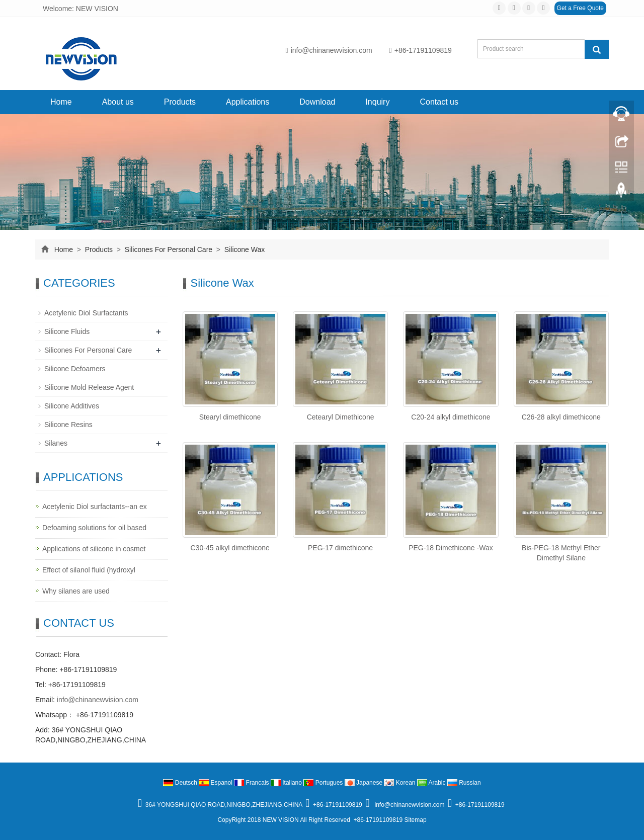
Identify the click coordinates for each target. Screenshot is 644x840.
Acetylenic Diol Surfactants (86, 313)
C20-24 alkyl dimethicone (451, 417)
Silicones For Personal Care (169, 249)
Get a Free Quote (580, 8)
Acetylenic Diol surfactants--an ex (95, 507)
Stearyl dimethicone (230, 417)
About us (118, 102)
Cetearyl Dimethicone (341, 417)
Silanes (56, 443)
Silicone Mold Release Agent (89, 387)
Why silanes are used (76, 591)
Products (180, 102)
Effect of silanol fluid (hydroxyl (89, 570)
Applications (248, 102)
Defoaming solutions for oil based (94, 528)
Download (317, 102)
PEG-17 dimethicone (340, 548)
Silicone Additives (72, 406)
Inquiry (377, 102)
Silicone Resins (68, 425)
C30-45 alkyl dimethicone (230, 548)
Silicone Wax (244, 249)
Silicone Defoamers (75, 369)
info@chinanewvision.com (329, 50)
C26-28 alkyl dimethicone (561, 417)
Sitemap (416, 820)
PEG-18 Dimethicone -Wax (451, 548)
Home (61, 102)
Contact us (439, 102)
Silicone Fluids (67, 331)
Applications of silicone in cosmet (94, 549)
